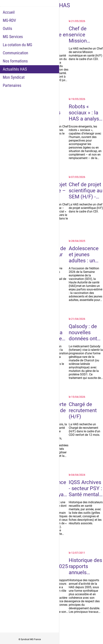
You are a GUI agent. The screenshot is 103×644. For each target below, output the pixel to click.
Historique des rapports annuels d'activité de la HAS (85, 566)
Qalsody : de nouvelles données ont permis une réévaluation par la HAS (83, 332)
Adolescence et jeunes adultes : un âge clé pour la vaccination (86, 254)
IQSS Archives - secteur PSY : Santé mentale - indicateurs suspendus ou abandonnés (85, 488)
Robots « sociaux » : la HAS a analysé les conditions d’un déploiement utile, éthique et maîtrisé (85, 113)
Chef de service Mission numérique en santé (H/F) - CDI (84, 35)
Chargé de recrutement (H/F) (83, 410)
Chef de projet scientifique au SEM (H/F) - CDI (85, 191)
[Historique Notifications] (98, 5)
